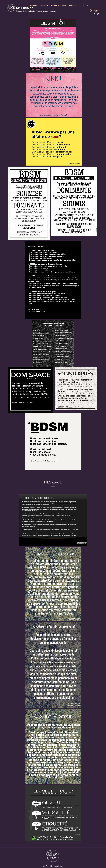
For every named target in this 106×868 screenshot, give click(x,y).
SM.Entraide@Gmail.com (53, 866)
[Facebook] (94, 14)
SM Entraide (25, 8)
